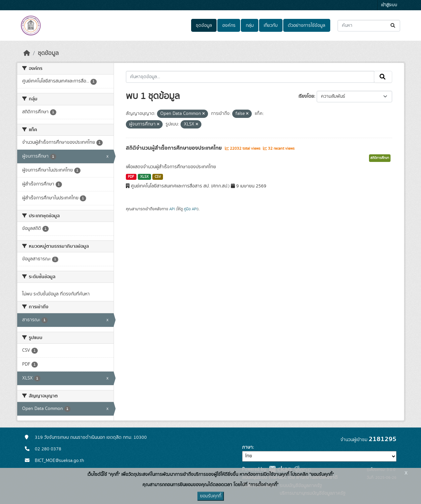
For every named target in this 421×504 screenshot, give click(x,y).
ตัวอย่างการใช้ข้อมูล (307, 25)
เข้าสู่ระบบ (389, 5)
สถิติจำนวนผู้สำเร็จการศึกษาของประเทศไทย (175, 148)
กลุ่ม (250, 25)
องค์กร (229, 25)
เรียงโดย (306, 96)
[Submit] (393, 26)
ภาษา (247, 447)
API (172, 209)
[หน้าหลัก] (27, 53)
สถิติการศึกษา (380, 158)
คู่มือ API (191, 209)
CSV (158, 177)
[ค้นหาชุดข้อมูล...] (369, 26)
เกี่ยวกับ (271, 25)
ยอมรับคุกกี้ (211, 496)
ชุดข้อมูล (204, 25)
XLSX (144, 177)
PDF (131, 177)
